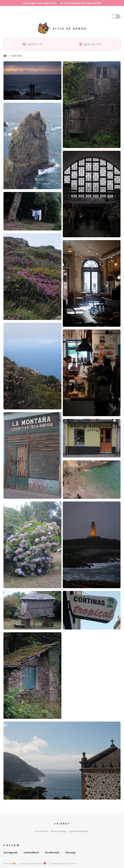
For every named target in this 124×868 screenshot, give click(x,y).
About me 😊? (10, 863)
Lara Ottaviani (36, 863)
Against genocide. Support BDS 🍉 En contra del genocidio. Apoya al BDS (62, 3)
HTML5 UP (71, 863)
